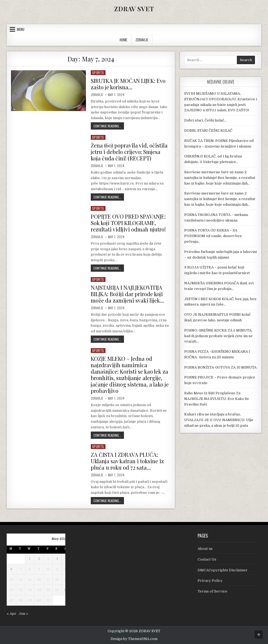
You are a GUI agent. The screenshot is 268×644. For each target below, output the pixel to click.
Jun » (23, 614)
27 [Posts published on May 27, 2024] (12, 600)
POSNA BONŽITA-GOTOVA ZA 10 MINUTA (220, 367)
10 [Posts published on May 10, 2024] (48, 569)
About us (205, 549)
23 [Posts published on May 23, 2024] (39, 590)
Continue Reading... (109, 126)
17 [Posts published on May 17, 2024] (48, 579)
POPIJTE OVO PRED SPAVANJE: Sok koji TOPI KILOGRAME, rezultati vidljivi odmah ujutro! (128, 223)
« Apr (12, 614)
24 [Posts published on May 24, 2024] (48, 590)
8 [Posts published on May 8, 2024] (30, 569)
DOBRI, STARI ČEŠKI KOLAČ (208, 130)
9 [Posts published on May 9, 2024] (39, 569)
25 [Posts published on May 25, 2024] (57, 590)
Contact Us (207, 559)
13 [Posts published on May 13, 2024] (12, 579)
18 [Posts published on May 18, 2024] (57, 579)
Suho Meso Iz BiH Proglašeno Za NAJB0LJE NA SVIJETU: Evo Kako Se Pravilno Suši (217, 399)
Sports (98, 73)
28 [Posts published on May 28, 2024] (21, 600)
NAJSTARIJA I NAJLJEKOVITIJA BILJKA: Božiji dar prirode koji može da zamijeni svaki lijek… (127, 294)
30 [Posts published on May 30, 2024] (39, 600)
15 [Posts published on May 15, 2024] (30, 579)
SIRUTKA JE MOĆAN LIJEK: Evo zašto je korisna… (128, 84)
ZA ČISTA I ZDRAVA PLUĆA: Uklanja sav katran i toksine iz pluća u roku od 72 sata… (127, 461)
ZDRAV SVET (134, 9)
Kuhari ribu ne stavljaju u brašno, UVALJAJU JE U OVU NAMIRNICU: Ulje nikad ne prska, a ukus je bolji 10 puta (219, 420)
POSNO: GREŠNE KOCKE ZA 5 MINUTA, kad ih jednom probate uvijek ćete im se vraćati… (218, 336)
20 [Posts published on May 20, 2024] (11, 590)
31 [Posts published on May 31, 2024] (48, 600)
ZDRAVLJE (142, 40)
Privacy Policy (210, 581)
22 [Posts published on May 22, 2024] (30, 590)
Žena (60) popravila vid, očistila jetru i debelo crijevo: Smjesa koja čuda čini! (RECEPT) (129, 152)
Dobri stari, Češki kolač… (205, 120)
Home (123, 40)
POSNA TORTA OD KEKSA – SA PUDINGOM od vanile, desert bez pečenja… (213, 236)
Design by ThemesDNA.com (134, 639)
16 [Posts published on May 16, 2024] (39, 579)
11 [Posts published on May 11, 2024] (57, 569)
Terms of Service (212, 591)
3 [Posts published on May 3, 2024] (48, 559)
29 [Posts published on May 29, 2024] (30, 600)
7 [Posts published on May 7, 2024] (21, 569)
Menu (21, 29)
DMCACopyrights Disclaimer (223, 570)
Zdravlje (97, 95)
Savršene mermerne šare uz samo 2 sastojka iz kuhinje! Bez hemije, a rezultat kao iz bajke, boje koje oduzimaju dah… (220, 178)
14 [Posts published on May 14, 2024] (21, 579)
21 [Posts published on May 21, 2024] (21, 590)
